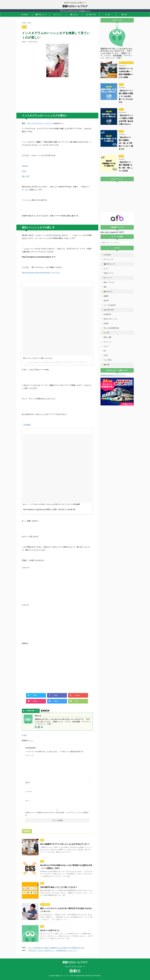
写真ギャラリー (109, 273)
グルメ (106, 346)
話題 (124, 14)
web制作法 (107, 314)
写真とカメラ (41, 14)
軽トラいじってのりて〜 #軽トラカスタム (38, 358)
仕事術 (106, 323)
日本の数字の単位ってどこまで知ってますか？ (59, 887)
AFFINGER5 (97, 976)
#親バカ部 (26, 176)
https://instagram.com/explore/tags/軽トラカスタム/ (41, 272)
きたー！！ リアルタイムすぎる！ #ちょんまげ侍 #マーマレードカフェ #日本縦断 (51, 504)
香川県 (106, 301)
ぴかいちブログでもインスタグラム (40, 123)
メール (29, 792)
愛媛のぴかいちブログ (75, 6)
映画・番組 (108, 337)
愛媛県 (106, 296)
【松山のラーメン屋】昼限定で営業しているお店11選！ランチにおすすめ (126, 96)
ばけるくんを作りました (50, 930)
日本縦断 (27, 425)
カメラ (106, 269)
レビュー (58, 14)
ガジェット (108, 342)
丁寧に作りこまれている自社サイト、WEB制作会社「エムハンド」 (53, 950)
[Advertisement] (57, 95)
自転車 (25, 14)
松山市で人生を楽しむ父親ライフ (75, 967)
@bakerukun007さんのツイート (113, 375)
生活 (108, 14)
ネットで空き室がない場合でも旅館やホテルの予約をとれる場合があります (56, 948)
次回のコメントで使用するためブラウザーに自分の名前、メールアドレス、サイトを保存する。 (57, 814)
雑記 (25, 735)
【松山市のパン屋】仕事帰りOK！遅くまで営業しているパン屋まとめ (126, 143)
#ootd (24, 171)
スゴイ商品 (108, 360)
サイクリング (108, 259)
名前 (28, 782)
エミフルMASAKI (110, 305)
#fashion (25, 166)
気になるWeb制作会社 (112, 328)
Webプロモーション (111, 319)
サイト (28, 801)
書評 (105, 287)
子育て (106, 355)
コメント (29, 755)
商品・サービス (109, 282)
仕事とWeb (91, 14)
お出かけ (74, 14)
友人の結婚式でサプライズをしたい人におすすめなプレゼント (65, 844)
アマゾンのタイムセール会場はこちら (75, 11)
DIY (105, 351)
